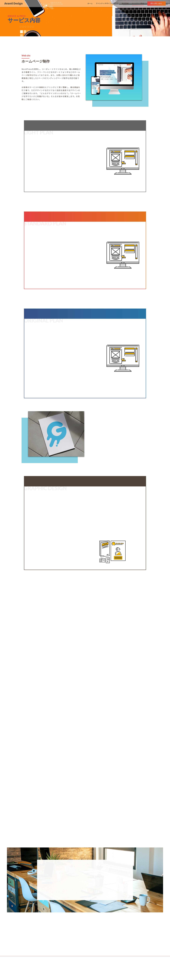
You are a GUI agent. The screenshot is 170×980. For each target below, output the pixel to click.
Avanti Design (13, 4)
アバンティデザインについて (107, 3)
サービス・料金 (138, 3)
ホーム (90, 3)
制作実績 (125, 3)
